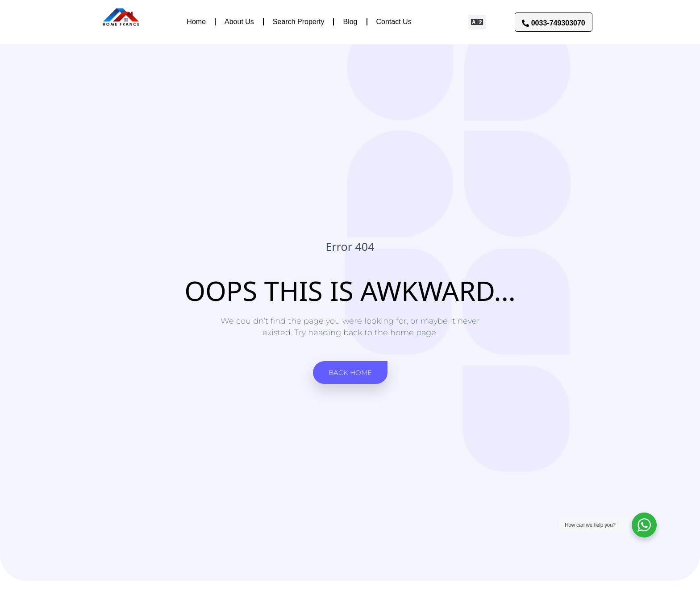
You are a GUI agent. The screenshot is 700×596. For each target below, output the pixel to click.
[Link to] (121, 22)
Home (196, 22)
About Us (239, 22)
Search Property (299, 22)
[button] (477, 22)
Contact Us (394, 22)
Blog (350, 22)
